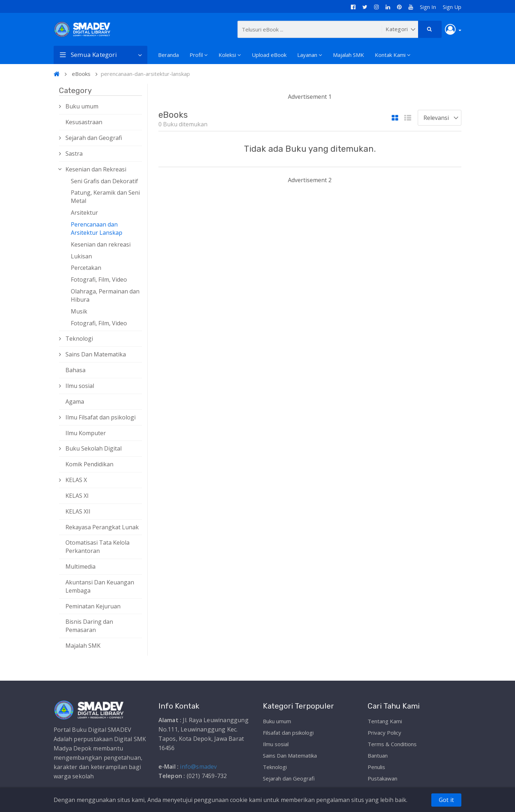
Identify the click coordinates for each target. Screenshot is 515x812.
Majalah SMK (349, 55)
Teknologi (79, 339)
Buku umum (82, 106)
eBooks (81, 74)
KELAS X (76, 480)
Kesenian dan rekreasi (101, 244)
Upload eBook (269, 55)
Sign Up (452, 7)
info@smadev (198, 767)
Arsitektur (84, 213)
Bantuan (378, 755)
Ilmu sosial (80, 386)
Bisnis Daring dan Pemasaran (89, 626)
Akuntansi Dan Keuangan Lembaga (100, 586)
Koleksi (230, 55)
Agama (75, 402)
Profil (199, 55)
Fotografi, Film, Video (99, 279)
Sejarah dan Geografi (94, 138)
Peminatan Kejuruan (93, 606)
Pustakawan (382, 778)
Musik (79, 311)
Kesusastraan (84, 122)
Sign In (428, 7)
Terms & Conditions (392, 744)
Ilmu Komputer (86, 433)
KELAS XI (77, 496)
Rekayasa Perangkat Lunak (102, 527)
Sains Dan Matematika (96, 354)
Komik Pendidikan (89, 464)
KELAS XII (78, 511)
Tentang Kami (385, 721)
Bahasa (75, 370)
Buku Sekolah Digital (94, 448)
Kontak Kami (393, 55)
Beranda (168, 55)
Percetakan (86, 268)
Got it (446, 800)
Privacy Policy (384, 733)
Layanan (310, 55)
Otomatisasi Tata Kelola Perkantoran (97, 547)
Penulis (376, 767)
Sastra (74, 154)
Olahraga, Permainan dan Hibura (105, 295)
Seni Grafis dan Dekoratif (104, 181)
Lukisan (81, 256)
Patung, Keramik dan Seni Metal (105, 197)
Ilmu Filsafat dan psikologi (100, 417)
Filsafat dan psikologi (288, 733)
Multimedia (80, 567)
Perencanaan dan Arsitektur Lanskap (97, 228)
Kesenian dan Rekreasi (96, 169)
